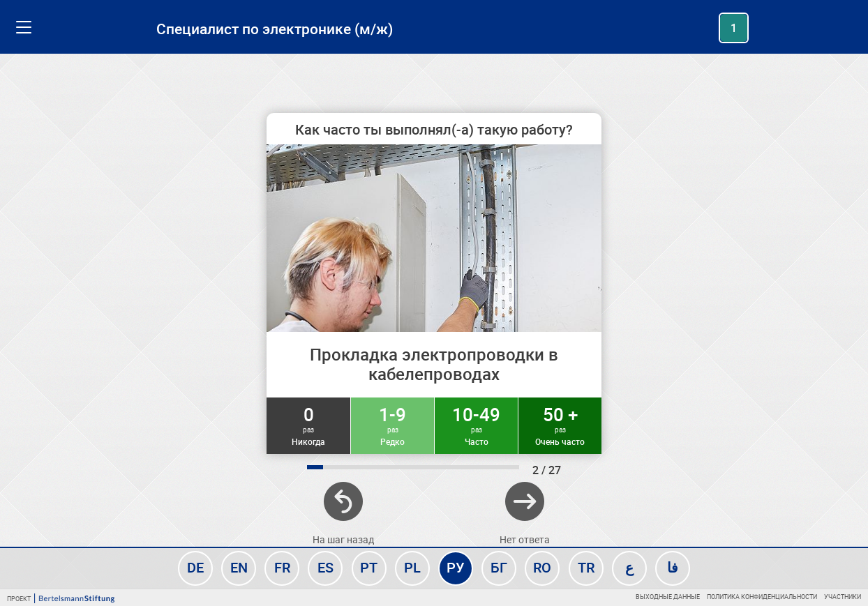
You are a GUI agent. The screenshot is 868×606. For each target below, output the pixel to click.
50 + (560, 425)
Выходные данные (668, 597)
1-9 (392, 425)
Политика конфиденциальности (762, 597)
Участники (843, 597)
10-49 (476, 425)
